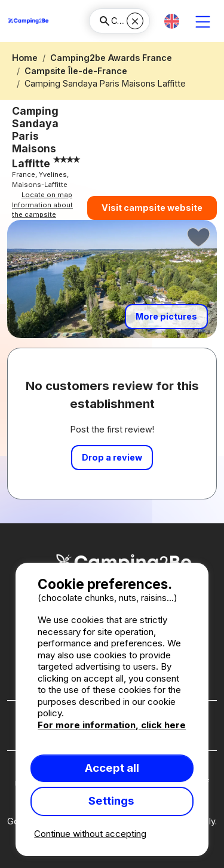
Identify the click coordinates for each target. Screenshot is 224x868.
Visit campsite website (152, 208)
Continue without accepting (90, 834)
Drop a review (112, 457)
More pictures (166, 316)
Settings (112, 801)
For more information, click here (112, 725)
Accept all (112, 768)
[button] (172, 21)
